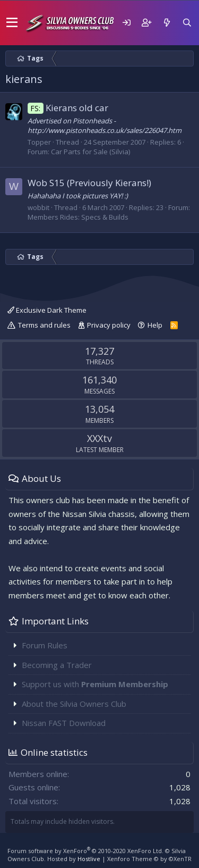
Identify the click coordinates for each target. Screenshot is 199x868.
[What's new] (167, 23)
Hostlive (89, 859)
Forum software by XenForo (85, 851)
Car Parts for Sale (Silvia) (90, 152)
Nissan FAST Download (64, 723)
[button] (12, 23)
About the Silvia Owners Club (74, 704)
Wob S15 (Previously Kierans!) (89, 183)
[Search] (187, 23)
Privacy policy (109, 325)
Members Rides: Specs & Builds (78, 217)
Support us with (95, 684)
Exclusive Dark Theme (47, 310)
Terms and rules (44, 325)
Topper (39, 142)
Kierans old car (68, 108)
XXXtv (99, 438)
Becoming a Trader (57, 665)
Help (155, 325)
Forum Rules (45, 645)
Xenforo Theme (149, 859)
